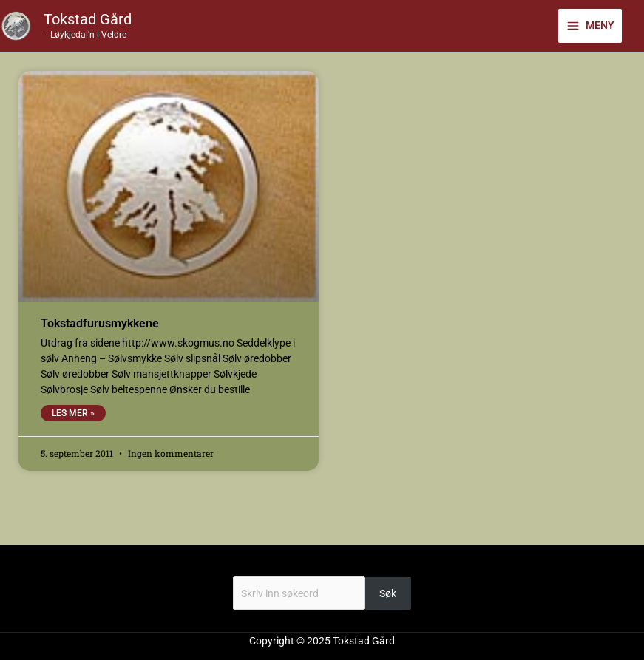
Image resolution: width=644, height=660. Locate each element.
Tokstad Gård (88, 19)
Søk (322, 568)
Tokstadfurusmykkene (100, 323)
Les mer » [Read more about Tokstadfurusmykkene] (73, 413)
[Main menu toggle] (590, 26)
